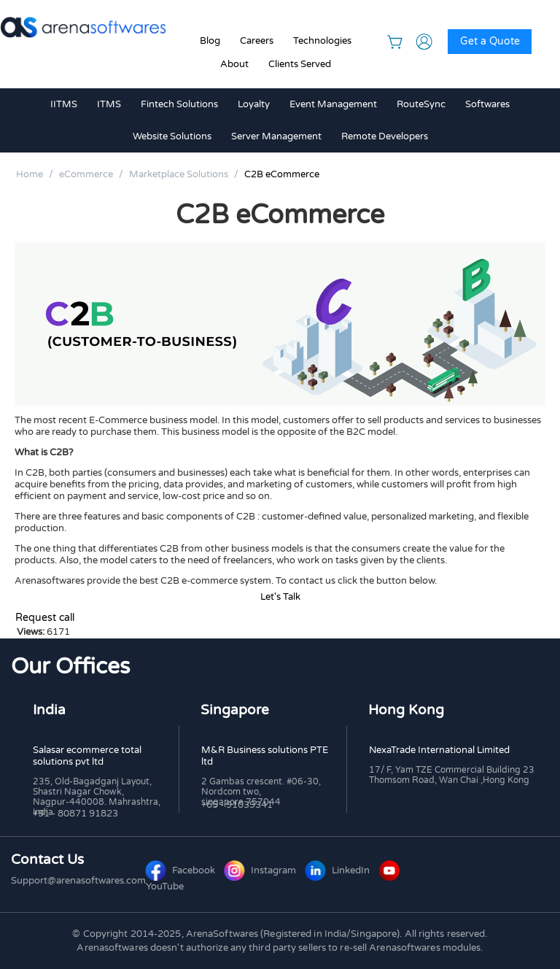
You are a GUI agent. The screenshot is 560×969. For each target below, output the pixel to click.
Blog (210, 41)
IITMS (64, 104)
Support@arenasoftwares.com (78, 881)
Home (30, 174)
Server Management (276, 136)
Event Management (333, 104)
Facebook (182, 870)
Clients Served (300, 64)
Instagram (261, 870)
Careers (257, 41)
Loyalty (254, 104)
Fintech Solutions (179, 104)
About (234, 64)
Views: (31, 632)
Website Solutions (172, 136)
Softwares (487, 104)
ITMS (109, 104)
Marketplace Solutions (179, 174)
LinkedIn (339, 870)
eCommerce (86, 174)
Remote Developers (385, 136)
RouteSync (421, 104)
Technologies (322, 41)
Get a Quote (490, 41)
